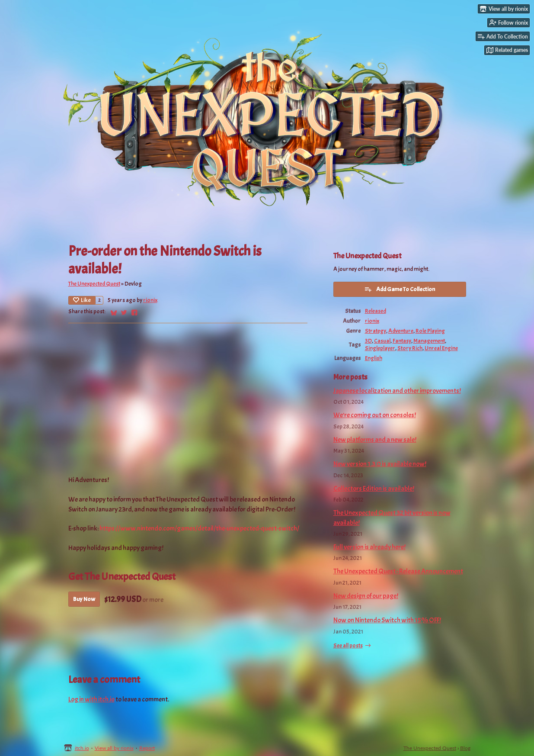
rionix (150, 300)
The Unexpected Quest (94, 284)
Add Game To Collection (400, 289)
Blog (465, 748)
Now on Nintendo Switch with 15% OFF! (387, 620)
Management (429, 341)
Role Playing (430, 331)
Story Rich (410, 348)
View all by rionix (114, 748)
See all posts (348, 645)
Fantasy (402, 341)
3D (368, 341)
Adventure (401, 331)
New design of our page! (366, 596)
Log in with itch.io (91, 699)
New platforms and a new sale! (375, 440)
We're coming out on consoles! (375, 415)
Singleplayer (380, 348)
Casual (382, 341)
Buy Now (84, 599)
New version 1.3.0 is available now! (380, 464)
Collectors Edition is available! (374, 489)
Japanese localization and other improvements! (397, 391)
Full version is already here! (369, 547)
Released (376, 311)
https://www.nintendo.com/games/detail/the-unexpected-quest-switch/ (199, 528)
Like (82, 300)
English (374, 358)
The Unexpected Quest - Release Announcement (398, 571)
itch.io (82, 748)
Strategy (376, 331)
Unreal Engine (441, 348)
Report (147, 748)
